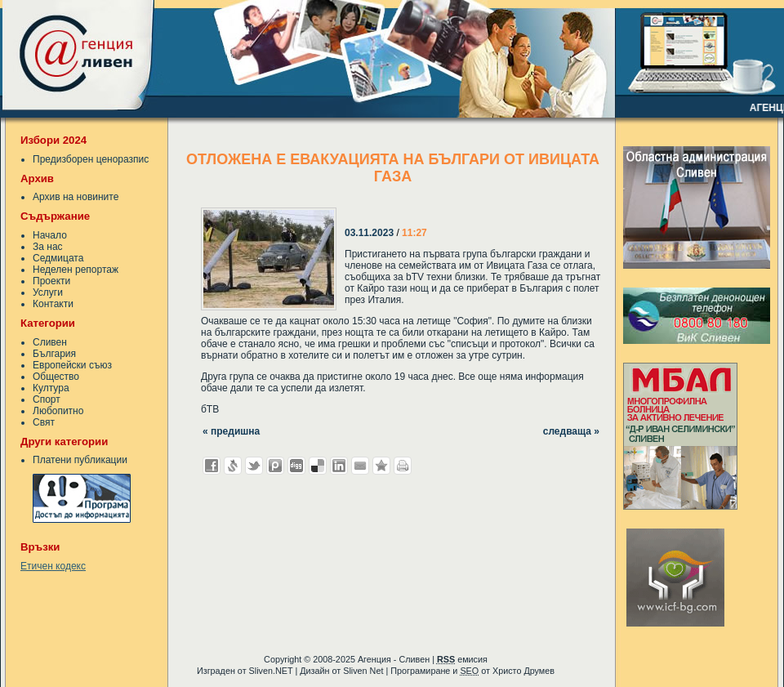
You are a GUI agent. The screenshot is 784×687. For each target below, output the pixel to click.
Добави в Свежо (233, 466)
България (54, 354)
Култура (51, 388)
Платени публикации (80, 460)
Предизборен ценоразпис (91, 159)
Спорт (47, 399)
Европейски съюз (72, 365)
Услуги (48, 292)
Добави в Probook (275, 466)
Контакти (53, 304)
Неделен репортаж (76, 270)
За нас (48, 247)
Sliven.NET (271, 671)
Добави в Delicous (318, 466)
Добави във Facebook (212, 466)
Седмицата (58, 258)
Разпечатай (403, 466)
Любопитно (58, 411)
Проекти (51, 281)
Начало (50, 235)
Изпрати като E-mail (360, 466)
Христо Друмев (523, 671)
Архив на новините (76, 197)
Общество (56, 377)
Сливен (50, 342)
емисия (462, 659)
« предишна (231, 431)
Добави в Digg (296, 466)
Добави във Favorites (381, 466)
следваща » (571, 431)
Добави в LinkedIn (339, 466)
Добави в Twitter (254, 466)
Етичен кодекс (53, 566)
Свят (44, 422)
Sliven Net (363, 671)
